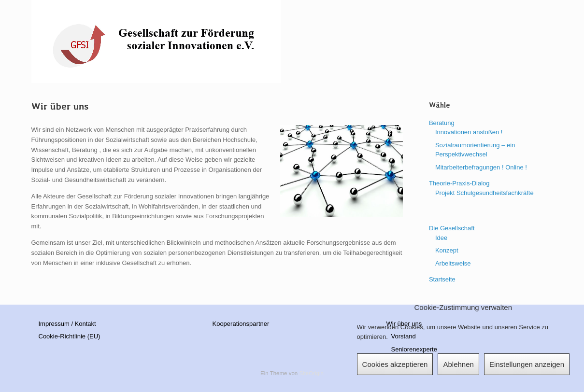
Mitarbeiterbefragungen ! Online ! (481, 167)
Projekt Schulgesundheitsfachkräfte (484, 193)
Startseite (442, 279)
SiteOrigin (311, 373)
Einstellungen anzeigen (527, 364)
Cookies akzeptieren (395, 364)
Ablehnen (458, 364)
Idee (441, 238)
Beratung (442, 123)
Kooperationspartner (241, 324)
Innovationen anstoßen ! (469, 132)
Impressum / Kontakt (67, 324)
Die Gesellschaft (452, 228)
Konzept (447, 250)
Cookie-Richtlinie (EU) (70, 336)
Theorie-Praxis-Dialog (459, 183)
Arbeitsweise (453, 263)
